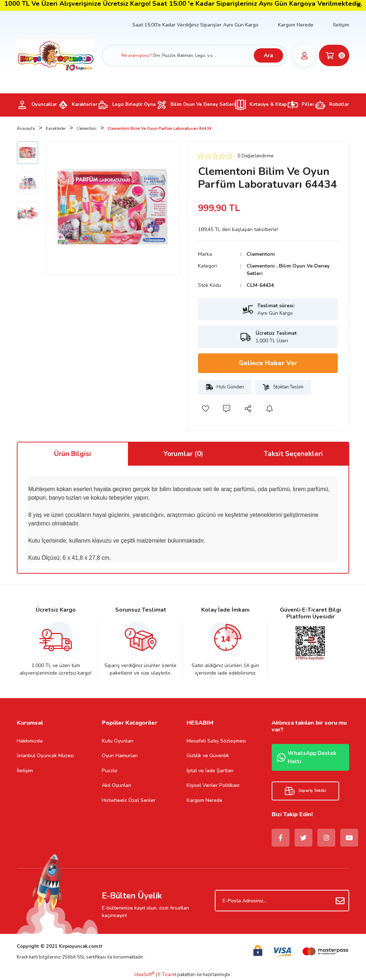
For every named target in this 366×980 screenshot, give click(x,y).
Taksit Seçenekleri (293, 454)
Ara (268, 55)
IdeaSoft (144, 975)
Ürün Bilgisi (73, 454)
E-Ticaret (167, 975)
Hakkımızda (30, 741)
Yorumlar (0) (183, 454)
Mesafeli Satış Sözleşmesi (216, 741)
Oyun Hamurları (120, 756)
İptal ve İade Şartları (210, 771)
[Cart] (334, 55)
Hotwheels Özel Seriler (129, 800)
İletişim (341, 25)
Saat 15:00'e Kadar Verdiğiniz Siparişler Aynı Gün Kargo (195, 25)
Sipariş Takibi (305, 791)
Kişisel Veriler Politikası (213, 785)
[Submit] (340, 901)
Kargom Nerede (296, 25)
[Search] (194, 55)
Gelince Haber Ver (268, 363)
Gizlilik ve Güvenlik (208, 756)
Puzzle (110, 771)
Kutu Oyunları (118, 741)
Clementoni (261, 254)
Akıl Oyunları (117, 785)
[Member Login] (305, 55)
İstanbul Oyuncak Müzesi (45, 756)
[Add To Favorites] (205, 409)
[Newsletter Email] (282, 901)
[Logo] (56, 55)
